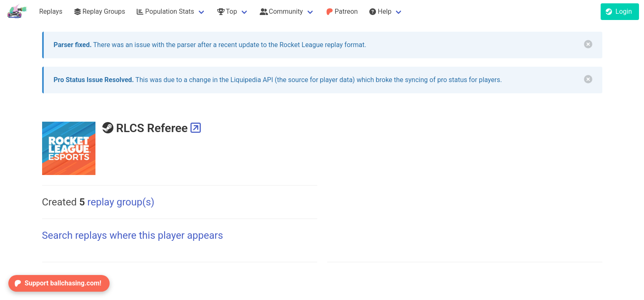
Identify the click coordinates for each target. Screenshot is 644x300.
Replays (51, 11)
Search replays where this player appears (133, 235)
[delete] (588, 44)
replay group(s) (117, 202)
